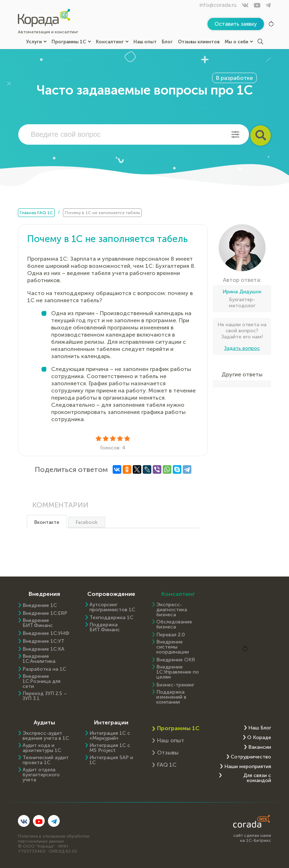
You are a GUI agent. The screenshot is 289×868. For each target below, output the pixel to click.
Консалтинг (112, 42)
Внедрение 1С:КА (43, 649)
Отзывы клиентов (199, 42)
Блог (167, 42)
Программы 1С (71, 42)
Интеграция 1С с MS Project (110, 748)
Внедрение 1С (40, 606)
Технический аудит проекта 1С (46, 760)
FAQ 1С (167, 765)
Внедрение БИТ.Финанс (38, 623)
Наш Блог (260, 728)
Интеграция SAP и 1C (111, 760)
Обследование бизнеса (174, 625)
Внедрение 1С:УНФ (46, 633)
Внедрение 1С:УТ (43, 641)
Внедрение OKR (176, 660)
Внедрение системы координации (173, 647)
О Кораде (259, 738)
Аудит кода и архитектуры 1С (42, 748)
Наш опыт (145, 42)
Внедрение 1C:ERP (45, 613)
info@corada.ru (218, 5)
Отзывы (168, 753)
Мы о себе (239, 42)
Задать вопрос (242, 348)
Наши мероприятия (248, 767)
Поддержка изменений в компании (171, 697)
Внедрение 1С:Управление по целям (178, 672)
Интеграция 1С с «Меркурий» (110, 736)
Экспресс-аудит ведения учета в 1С (46, 736)
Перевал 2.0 (171, 635)
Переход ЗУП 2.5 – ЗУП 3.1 (45, 696)
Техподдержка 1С (111, 618)
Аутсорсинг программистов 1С (112, 607)
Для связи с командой (257, 778)
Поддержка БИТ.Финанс (105, 627)
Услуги (36, 42)
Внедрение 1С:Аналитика (39, 659)
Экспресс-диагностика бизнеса (172, 610)
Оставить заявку (236, 24)
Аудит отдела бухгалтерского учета (41, 775)
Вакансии (260, 747)
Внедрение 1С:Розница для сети (41, 681)
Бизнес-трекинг (175, 685)
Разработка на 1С (44, 669)
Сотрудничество (251, 757)
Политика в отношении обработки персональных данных (54, 839)
